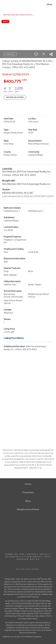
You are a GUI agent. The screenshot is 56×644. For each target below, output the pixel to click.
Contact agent (10, 54)
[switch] (36, 54)
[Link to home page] (5, 4)
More (50, 4)
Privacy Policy (38, 554)
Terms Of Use (15, 554)
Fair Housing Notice (34, 558)
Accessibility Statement (24, 557)
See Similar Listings (15, 97)
